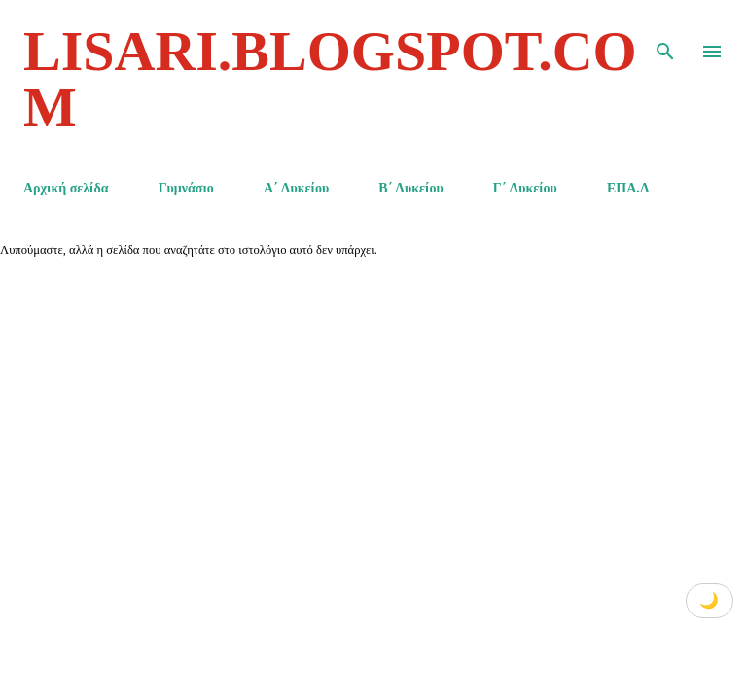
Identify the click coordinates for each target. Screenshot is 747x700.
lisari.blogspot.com (330, 79)
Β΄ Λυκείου (410, 188)
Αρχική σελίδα (66, 188)
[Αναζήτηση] (665, 35)
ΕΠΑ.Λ (628, 188)
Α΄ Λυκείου (296, 188)
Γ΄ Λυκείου (525, 188)
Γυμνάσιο (186, 188)
